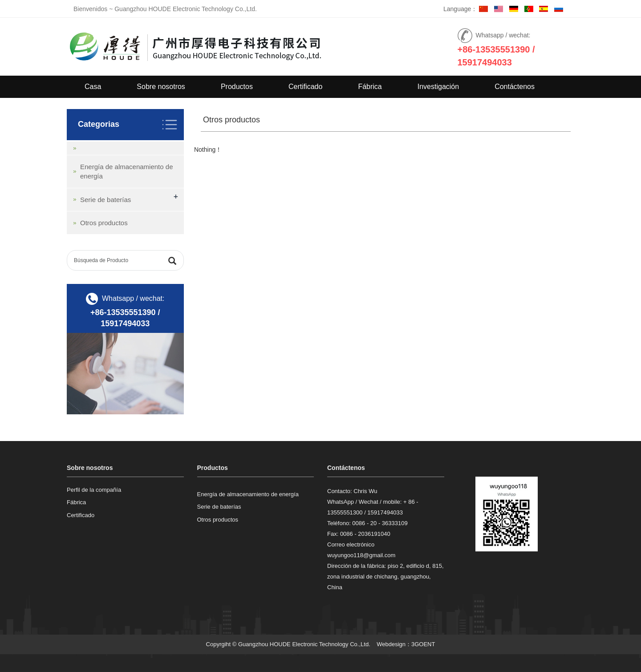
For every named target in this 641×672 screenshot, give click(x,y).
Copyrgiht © (221, 644)
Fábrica (370, 87)
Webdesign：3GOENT (406, 644)
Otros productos (104, 223)
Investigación (438, 87)
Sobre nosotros (161, 87)
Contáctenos (515, 87)
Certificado (305, 87)
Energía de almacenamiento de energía (248, 494)
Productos (237, 87)
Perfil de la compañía (94, 490)
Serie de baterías (105, 200)
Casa (93, 87)
